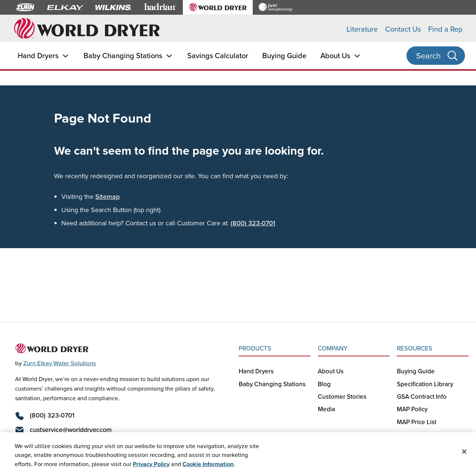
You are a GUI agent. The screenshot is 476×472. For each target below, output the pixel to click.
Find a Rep (445, 29)
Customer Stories (342, 397)
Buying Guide (284, 55)
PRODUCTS (255, 348)
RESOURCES (415, 348)
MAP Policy (412, 409)
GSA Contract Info (422, 397)
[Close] (464, 453)
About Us (335, 55)
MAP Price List (417, 422)
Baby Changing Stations (123, 55)
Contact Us (403, 29)
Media (326, 409)
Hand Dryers (38, 55)
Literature (362, 29)
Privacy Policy (151, 466)
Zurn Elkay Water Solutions (60, 363)
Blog (324, 384)
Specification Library (425, 384)
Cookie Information (208, 466)
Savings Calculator (218, 55)
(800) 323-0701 (253, 223)
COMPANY (333, 348)
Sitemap (107, 196)
